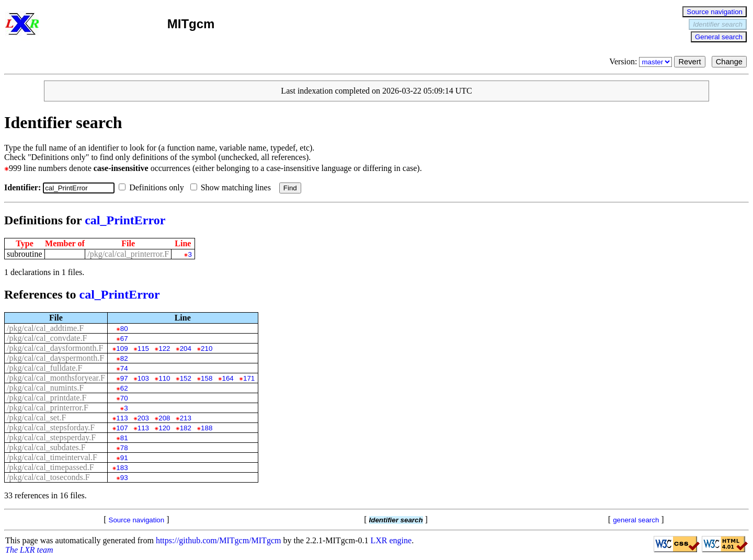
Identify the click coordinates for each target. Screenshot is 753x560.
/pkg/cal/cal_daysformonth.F (55, 348)
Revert (689, 62)
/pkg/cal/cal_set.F (36, 418)
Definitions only (153, 187)
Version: (642, 61)
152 (186, 378)
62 (124, 388)
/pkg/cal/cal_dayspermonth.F (55, 358)
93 (124, 478)
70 (124, 398)
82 (124, 358)
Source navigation (715, 12)
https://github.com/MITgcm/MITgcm (219, 540)
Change (729, 62)
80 (124, 329)
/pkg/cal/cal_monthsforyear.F (56, 378)
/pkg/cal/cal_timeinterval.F (52, 457)
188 (207, 428)
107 (122, 428)
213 (186, 418)
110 (164, 378)
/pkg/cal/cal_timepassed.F (50, 467)
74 (124, 368)
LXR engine (391, 540)
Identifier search (718, 24)
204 (186, 348)
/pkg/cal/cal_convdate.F (47, 338)
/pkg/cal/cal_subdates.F (46, 447)
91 (124, 458)
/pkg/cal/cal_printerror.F (128, 254)
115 (143, 348)
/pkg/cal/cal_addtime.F (45, 328)
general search (636, 520)
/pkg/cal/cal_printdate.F (47, 398)
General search (719, 37)
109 (122, 348)
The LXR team (29, 550)
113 (122, 418)
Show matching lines (233, 187)
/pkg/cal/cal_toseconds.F (48, 477)
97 (124, 378)
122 (164, 348)
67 (124, 339)
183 (122, 468)
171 (249, 378)
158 (207, 378)
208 (164, 418)
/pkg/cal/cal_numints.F (45, 388)
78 (124, 448)
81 (124, 438)
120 (164, 428)
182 (186, 428)
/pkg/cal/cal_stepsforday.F (51, 427)
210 (207, 348)
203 (143, 418)
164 (228, 378)
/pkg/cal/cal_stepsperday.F (51, 437)
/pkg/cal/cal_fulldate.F (44, 368)
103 (143, 378)
